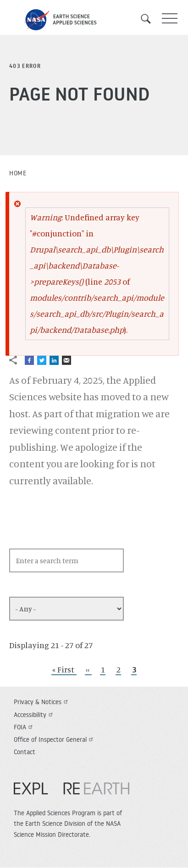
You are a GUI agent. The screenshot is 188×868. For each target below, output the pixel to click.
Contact (25, 752)
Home (18, 173)
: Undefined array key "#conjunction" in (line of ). (97, 273)
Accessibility (34, 715)
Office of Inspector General (55, 739)
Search (149, 19)
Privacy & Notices (42, 702)
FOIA (24, 727)
